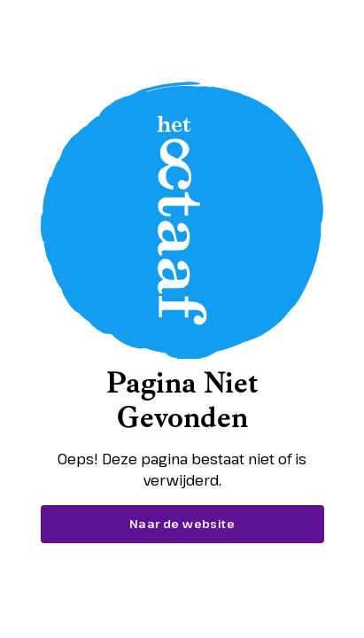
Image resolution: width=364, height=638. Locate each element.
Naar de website (182, 524)
